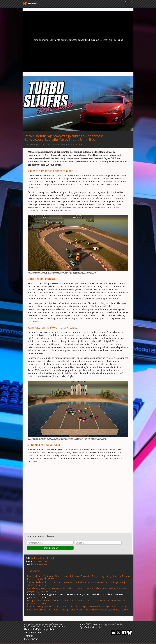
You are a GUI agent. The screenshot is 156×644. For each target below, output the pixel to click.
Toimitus (28, 636)
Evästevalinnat (31, 639)
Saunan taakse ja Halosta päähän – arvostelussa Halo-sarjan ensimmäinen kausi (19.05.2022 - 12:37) (77, 607)
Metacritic (97, 627)
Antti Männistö (41, 564)
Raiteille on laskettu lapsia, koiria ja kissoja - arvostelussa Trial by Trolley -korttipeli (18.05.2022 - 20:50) (78, 610)
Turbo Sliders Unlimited (42, 558)
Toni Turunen (76, 144)
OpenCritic (85, 627)
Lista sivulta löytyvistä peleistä (39, 629)
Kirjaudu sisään (50, 548)
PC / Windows (40, 561)
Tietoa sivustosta (33, 632)
